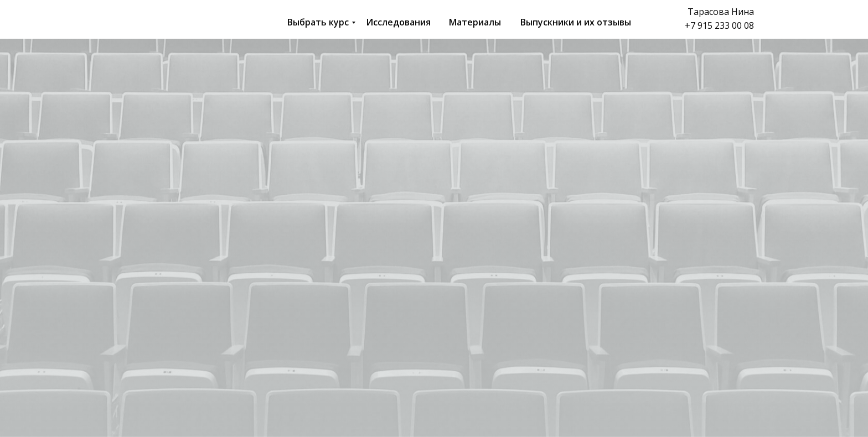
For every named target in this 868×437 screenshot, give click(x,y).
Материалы (475, 22)
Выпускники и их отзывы (576, 22)
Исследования (398, 22)
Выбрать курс (318, 22)
